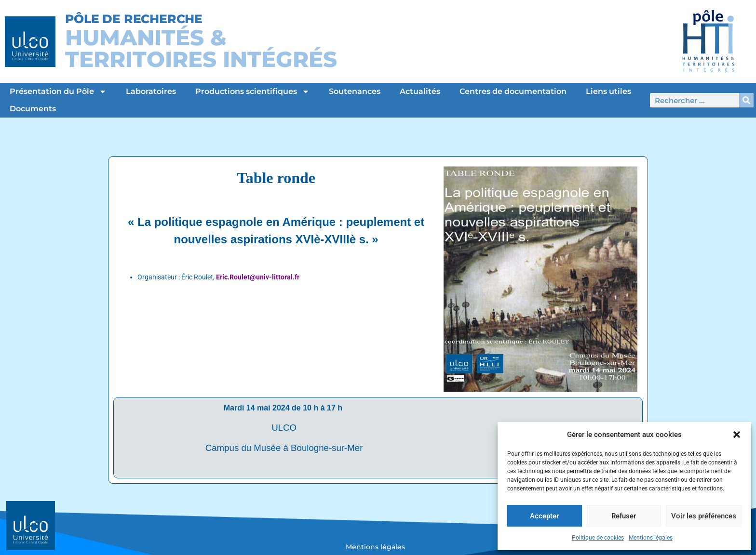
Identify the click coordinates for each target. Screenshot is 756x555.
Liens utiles (608, 91)
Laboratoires (151, 91)
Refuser (624, 516)
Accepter (544, 516)
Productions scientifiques (252, 92)
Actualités (420, 91)
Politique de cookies (598, 538)
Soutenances (355, 91)
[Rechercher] (746, 100)
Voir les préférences (704, 516)
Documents (33, 109)
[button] (737, 435)
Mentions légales (651, 538)
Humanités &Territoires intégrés (201, 48)
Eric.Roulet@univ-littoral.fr (258, 277)
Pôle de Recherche (134, 19)
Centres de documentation (513, 91)
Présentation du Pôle (58, 92)
